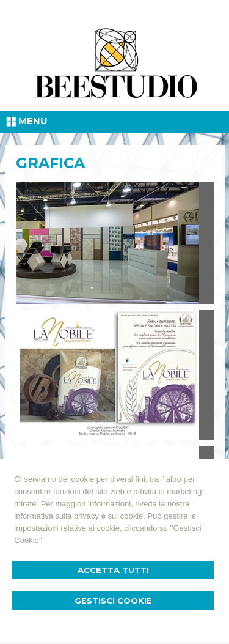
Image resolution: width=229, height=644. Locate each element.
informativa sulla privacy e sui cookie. (80, 516)
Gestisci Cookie (113, 601)
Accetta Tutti (113, 570)
